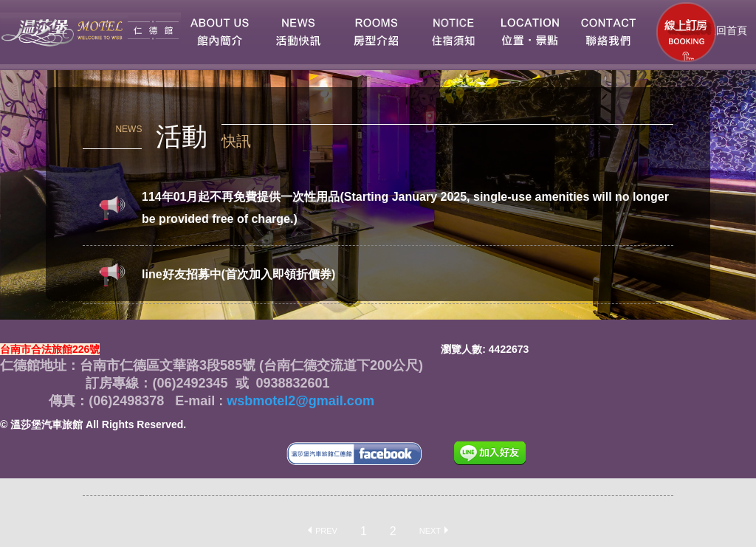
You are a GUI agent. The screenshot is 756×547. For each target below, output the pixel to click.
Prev (326, 530)
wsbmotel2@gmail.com (299, 401)
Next (430, 530)
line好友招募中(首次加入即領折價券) (238, 274)
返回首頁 (725, 30)
